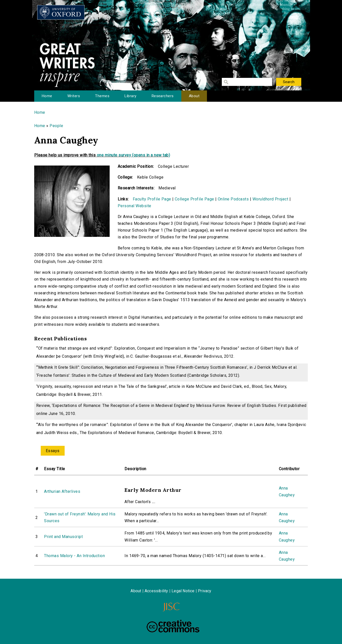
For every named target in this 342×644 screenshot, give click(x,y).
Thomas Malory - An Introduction (74, 556)
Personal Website (135, 206)
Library (130, 96)
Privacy (205, 591)
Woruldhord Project (270, 199)
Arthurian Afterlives (62, 491)
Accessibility (156, 591)
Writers (74, 96)
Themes (102, 96)
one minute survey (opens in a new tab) (133, 155)
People (56, 126)
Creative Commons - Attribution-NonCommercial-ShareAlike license (173, 626)
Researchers (163, 96)
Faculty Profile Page (152, 199)
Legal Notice (183, 591)
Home (47, 96)
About (194, 96)
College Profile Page (195, 199)
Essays (53, 451)
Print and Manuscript (63, 537)
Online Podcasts (233, 199)
